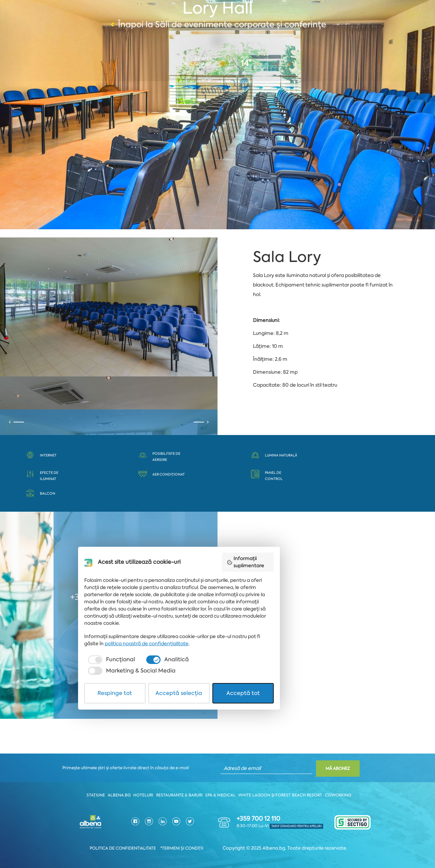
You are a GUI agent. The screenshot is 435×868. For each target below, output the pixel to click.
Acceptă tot (296, 845)
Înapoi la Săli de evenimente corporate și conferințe (217, 25)
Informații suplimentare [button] (302, 734)
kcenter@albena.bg (161, 624)
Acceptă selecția (217, 845)
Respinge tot (139, 845)
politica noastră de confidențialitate (144, 807)
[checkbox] (128, 823)
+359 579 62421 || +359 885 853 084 (142, 599)
